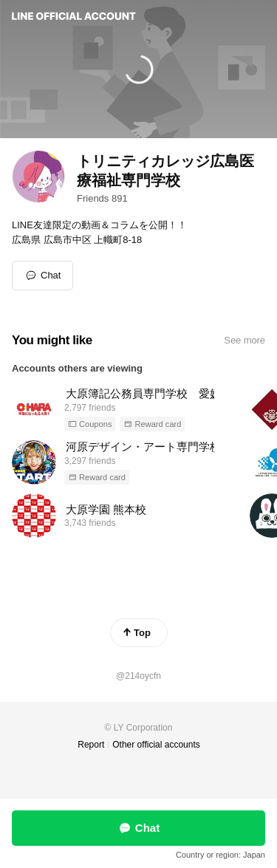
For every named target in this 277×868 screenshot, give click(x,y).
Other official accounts (156, 745)
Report (91, 745)
